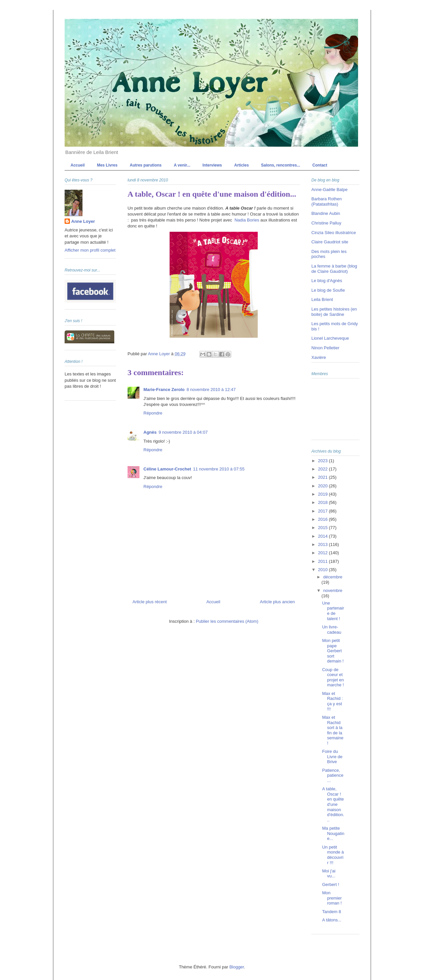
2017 (323, 511)
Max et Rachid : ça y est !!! (332, 701)
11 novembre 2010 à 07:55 (219, 469)
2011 (323, 561)
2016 (323, 519)
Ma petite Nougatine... (333, 833)
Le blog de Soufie (328, 290)
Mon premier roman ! (332, 898)
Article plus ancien (278, 602)
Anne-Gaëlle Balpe (329, 190)
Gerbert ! (330, 884)
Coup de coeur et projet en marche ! (333, 677)
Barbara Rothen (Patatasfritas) (327, 201)
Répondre (153, 413)
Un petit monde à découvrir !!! (333, 855)
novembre (333, 590)
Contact (320, 165)
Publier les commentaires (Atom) (227, 621)
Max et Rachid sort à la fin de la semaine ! (333, 730)
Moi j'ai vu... (329, 874)
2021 (323, 477)
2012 (323, 553)
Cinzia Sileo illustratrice (334, 233)
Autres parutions (146, 165)
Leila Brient (322, 299)
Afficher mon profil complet (90, 250)
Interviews (212, 165)
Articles (241, 165)
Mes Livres (107, 165)
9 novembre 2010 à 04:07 (183, 432)
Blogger (237, 967)
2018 (323, 502)
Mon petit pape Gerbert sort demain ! (333, 651)
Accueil (78, 165)
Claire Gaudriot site (330, 242)
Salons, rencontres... (281, 165)
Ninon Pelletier (325, 348)
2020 (323, 486)
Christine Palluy (326, 223)
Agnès (150, 432)
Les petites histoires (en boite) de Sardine (334, 312)
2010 (323, 570)
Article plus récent (150, 602)
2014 (323, 536)
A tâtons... (332, 920)
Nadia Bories (247, 220)
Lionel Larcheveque (330, 338)
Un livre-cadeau (332, 630)
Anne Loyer (83, 221)
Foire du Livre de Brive (332, 757)
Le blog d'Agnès (327, 281)
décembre (333, 577)
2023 (323, 461)
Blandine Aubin (326, 213)
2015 (323, 528)
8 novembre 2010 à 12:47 (211, 390)
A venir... (182, 165)
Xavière (319, 357)
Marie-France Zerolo (164, 390)
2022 (323, 469)
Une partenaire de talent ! (333, 611)
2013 (323, 544)
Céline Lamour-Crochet (167, 469)
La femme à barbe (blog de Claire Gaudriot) (334, 269)
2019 (323, 494)
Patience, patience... (333, 775)
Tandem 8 (331, 912)
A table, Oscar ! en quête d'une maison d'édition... (333, 804)
